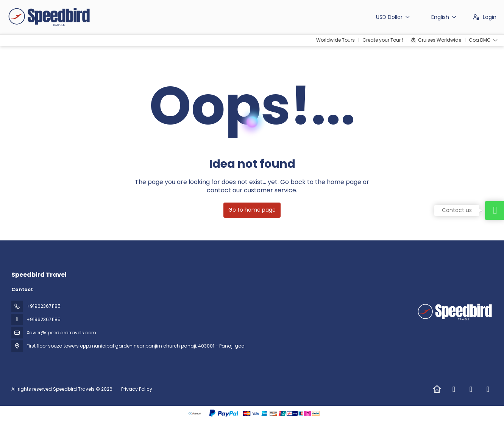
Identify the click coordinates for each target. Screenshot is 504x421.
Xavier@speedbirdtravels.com (61, 333)
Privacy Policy (137, 389)
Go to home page (252, 210)
